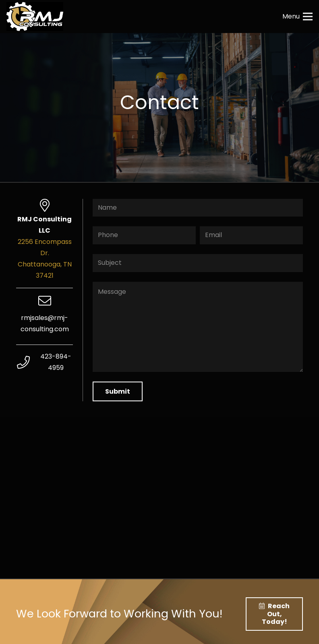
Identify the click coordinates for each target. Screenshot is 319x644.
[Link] (35, 17)
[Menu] (297, 17)
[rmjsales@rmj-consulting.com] (45, 302)
